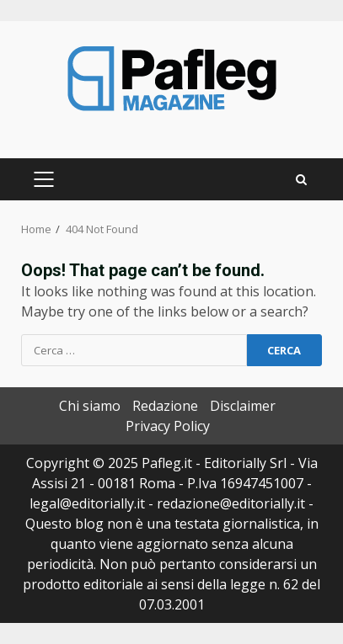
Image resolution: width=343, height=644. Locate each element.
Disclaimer (243, 406)
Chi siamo (90, 406)
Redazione (165, 406)
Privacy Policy (168, 426)
